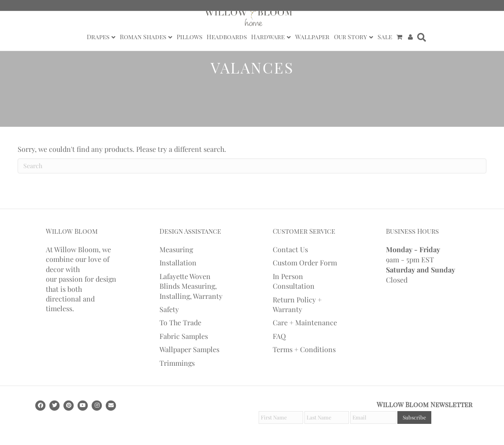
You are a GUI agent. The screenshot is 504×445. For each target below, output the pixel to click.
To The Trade (180, 322)
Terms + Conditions (304, 349)
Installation (178, 263)
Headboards (227, 37)
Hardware (268, 37)
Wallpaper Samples (189, 349)
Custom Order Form (305, 263)
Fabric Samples (184, 336)
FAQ (279, 336)
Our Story (350, 37)
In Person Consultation (294, 281)
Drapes (98, 37)
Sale (385, 37)
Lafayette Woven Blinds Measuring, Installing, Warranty (191, 286)
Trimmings (177, 363)
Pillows (189, 37)
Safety (169, 309)
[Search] (421, 37)
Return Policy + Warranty (297, 304)
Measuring (176, 249)
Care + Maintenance (305, 322)
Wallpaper (312, 37)
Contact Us (290, 249)
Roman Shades (143, 37)
